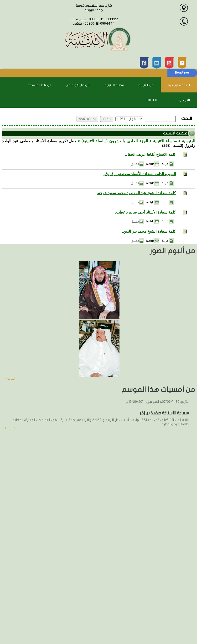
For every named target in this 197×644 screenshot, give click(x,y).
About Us (152, 100)
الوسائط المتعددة (39, 85)
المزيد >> (10, 379)
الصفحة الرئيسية (179, 85)
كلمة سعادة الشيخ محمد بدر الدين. (149, 231)
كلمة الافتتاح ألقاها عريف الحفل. (150, 154)
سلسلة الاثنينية (165, 141)
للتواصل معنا (181, 100)
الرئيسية (189, 141)
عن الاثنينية (146, 85)
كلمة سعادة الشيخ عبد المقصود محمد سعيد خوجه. (136, 193)
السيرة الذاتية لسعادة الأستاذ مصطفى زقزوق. (140, 174)
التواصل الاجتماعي (78, 85)
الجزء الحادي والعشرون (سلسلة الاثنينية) (115, 141)
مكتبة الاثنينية (114, 85)
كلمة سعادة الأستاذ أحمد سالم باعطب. (145, 212)
